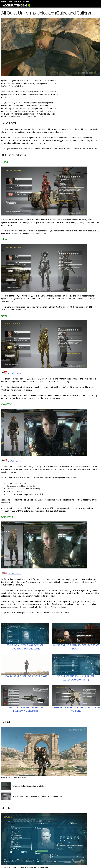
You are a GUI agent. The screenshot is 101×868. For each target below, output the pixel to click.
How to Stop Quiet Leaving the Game (25, 676)
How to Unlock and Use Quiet (13, 778)
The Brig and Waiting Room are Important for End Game (25, 647)
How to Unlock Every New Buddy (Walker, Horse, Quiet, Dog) (38, 796)
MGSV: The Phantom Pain (19, 1)
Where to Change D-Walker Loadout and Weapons (76, 709)
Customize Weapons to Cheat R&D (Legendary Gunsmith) (25, 709)
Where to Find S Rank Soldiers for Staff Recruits (76, 647)
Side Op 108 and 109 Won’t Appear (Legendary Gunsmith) (76, 678)
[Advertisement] (80, 96)
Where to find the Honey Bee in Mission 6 (29, 786)
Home (4, 1)
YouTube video (14, 373)
